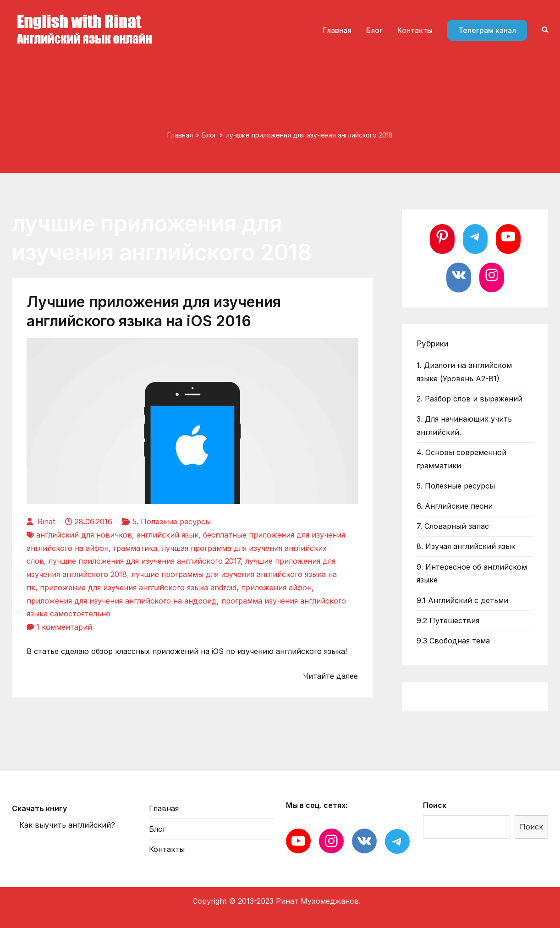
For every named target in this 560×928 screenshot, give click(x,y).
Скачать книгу (39, 808)
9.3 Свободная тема (453, 641)
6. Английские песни (455, 506)
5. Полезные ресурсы (172, 522)
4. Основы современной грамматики (461, 459)
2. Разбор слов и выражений (469, 399)
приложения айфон (276, 588)
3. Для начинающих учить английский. (464, 426)
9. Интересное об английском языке (472, 574)
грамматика (135, 548)
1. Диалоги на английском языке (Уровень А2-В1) (464, 372)
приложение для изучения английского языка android (138, 588)
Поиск (435, 805)
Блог (374, 30)
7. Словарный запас (453, 526)
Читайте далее (330, 676)
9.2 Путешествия (448, 620)
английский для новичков (84, 535)
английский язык (167, 535)
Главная (337, 30)
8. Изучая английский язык (466, 546)
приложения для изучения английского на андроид (122, 601)
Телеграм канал (487, 30)
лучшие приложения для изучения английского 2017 (145, 561)
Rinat (46, 522)
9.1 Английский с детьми (462, 600)
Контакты (415, 30)
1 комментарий (64, 627)
